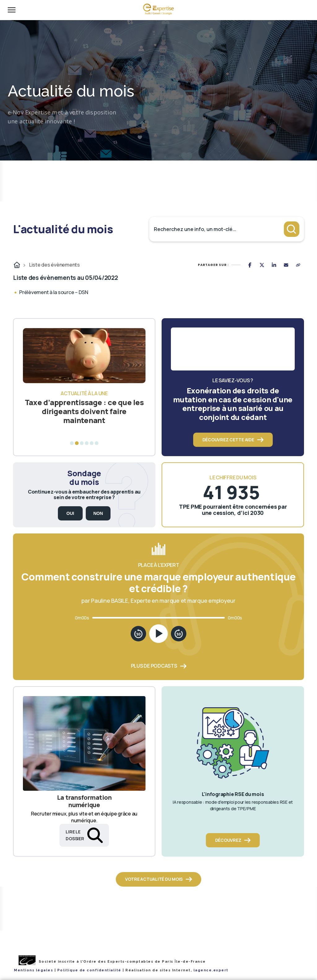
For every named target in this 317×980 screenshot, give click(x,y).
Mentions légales (33, 970)
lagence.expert (211, 970)
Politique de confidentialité (89, 970)
